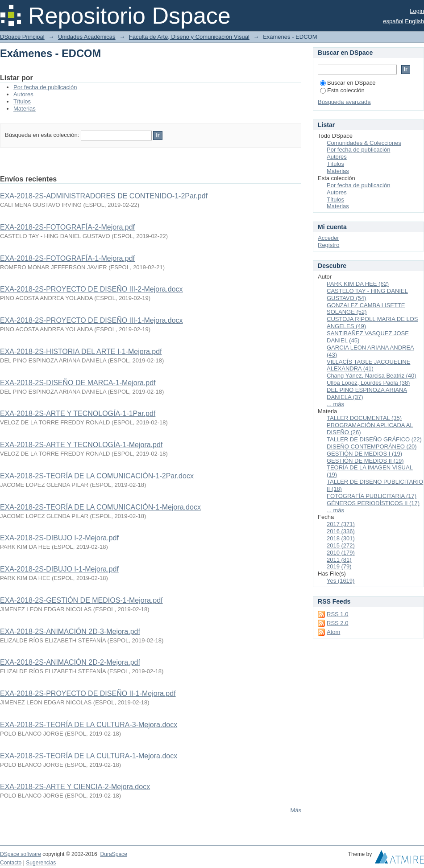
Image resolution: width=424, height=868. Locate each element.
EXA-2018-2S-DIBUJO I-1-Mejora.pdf (59, 569)
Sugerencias (41, 863)
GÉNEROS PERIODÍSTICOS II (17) (373, 503)
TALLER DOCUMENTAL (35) (364, 418)
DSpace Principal (22, 37)
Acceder (328, 238)
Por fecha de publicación (45, 87)
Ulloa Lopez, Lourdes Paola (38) (368, 383)
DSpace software (21, 854)
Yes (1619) (341, 581)
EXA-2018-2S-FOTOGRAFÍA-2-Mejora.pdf (67, 227)
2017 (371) (341, 524)
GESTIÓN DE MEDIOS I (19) (364, 454)
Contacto (11, 863)
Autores (23, 94)
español (393, 21)
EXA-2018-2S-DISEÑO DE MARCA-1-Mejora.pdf (78, 383)
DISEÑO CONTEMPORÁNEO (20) (372, 446)
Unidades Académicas (87, 37)
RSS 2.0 (337, 623)
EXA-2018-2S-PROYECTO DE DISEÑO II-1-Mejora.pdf (88, 693)
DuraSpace (113, 854)
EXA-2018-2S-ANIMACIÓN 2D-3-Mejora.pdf (70, 631)
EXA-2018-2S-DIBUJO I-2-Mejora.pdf (59, 538)
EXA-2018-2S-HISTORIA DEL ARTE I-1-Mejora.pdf (81, 352)
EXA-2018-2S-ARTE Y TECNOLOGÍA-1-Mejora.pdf (81, 445)
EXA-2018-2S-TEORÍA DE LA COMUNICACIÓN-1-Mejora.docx (100, 507)
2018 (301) (341, 538)
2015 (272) (341, 545)
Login (417, 11)
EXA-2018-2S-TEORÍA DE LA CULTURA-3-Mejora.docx (89, 725)
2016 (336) (341, 531)
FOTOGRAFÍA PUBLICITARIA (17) (372, 496)
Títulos (22, 101)
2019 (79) (339, 566)
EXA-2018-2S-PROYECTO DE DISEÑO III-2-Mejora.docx (91, 289)
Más (296, 810)
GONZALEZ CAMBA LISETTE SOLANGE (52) (366, 309)
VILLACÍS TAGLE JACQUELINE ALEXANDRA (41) (368, 365)
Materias (25, 109)
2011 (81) (339, 560)
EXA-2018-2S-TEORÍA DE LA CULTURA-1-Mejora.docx (89, 756)
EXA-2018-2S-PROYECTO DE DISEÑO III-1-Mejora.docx (91, 320)
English (414, 21)
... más (335, 404)
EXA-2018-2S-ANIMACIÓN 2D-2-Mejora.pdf (70, 662)
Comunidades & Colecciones (364, 143)
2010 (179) (341, 553)
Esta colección (342, 90)
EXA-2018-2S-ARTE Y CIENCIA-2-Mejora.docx (75, 787)
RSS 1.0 (337, 614)
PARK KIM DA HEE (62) (358, 284)
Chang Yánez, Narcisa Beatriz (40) (372, 376)
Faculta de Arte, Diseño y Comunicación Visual (189, 37)
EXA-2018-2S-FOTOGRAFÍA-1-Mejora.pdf (67, 258)
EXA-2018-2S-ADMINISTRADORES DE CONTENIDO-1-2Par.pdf (104, 196)
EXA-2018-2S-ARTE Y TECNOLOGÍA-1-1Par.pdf (78, 413)
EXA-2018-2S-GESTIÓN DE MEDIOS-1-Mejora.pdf (81, 600)
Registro (328, 245)
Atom (333, 632)
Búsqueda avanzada (344, 102)
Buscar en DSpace (348, 83)
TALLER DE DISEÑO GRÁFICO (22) (374, 439)
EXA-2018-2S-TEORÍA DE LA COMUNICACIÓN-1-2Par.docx (97, 476)
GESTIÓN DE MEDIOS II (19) (365, 461)
